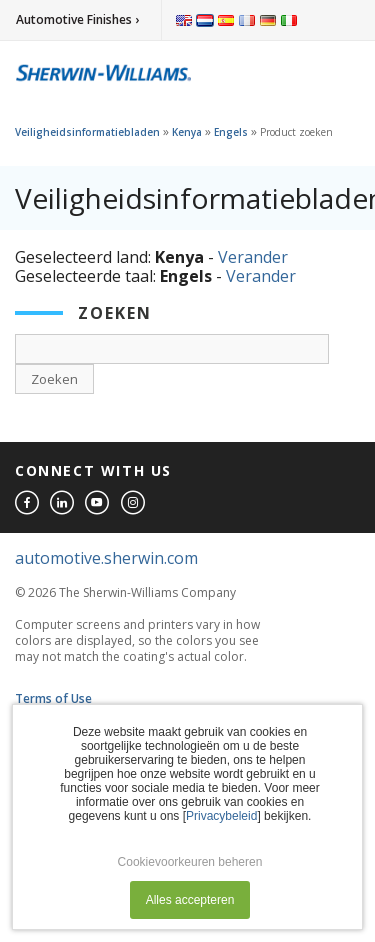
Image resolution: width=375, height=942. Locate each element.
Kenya (187, 132)
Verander (253, 257)
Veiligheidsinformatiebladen (87, 132)
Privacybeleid (221, 816)
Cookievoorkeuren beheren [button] (190, 862)
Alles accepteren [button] (190, 900)
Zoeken (54, 379)
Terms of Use (53, 698)
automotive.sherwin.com (106, 558)
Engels (231, 132)
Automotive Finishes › (77, 19)
